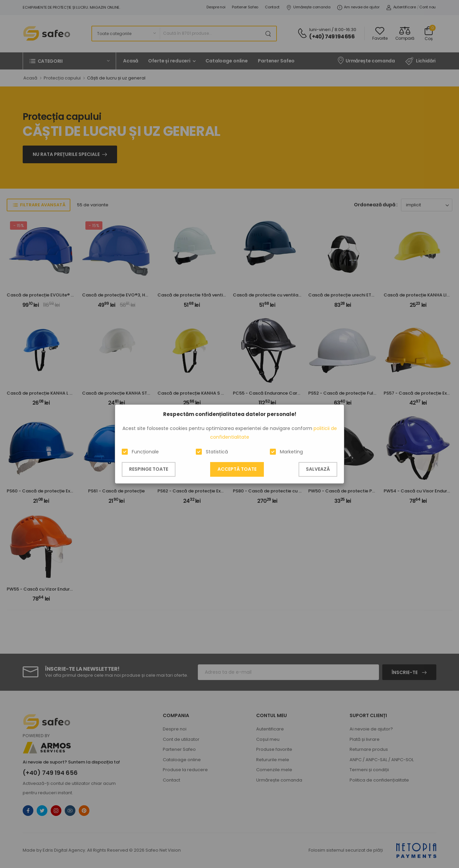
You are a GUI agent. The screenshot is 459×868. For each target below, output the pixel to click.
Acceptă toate (237, 469)
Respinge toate (149, 469)
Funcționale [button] (145, 452)
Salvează (318, 469)
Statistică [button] (217, 452)
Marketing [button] (291, 452)
